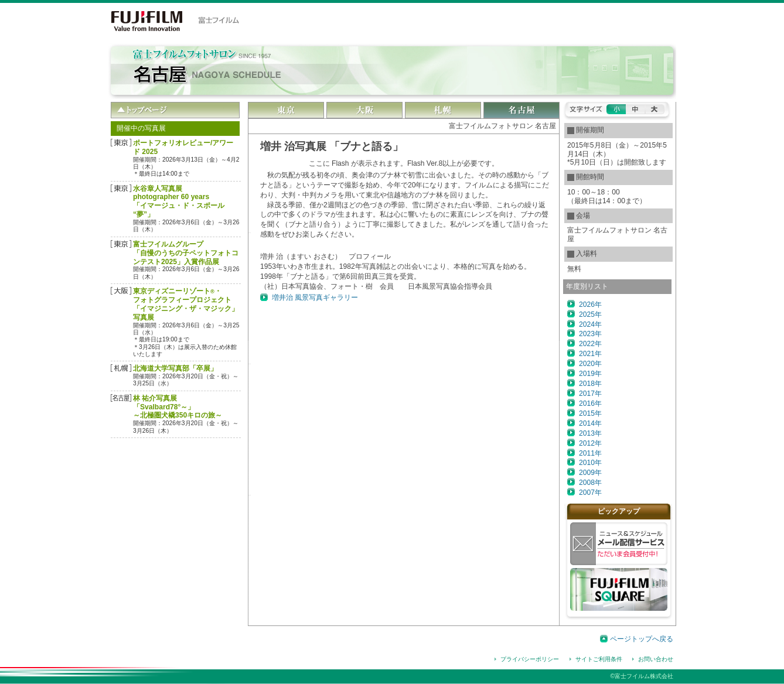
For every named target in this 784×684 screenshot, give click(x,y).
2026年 (590, 305)
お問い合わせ (656, 659)
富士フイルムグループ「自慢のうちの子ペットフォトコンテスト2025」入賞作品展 (186, 253)
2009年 (590, 473)
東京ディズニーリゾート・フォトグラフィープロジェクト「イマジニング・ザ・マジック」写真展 (186, 304)
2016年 (590, 403)
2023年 (590, 334)
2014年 (590, 423)
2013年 (590, 433)
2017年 (590, 394)
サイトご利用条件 (599, 659)
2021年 (590, 354)
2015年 (590, 413)
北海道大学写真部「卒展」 (175, 368)
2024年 (590, 324)
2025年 (590, 314)
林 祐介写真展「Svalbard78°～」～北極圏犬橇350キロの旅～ (178, 407)
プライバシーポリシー (530, 659)
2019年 (590, 374)
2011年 (590, 453)
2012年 (590, 443)
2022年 (590, 344)
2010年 (590, 463)
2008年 (590, 483)
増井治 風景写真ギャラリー (315, 297)
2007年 (590, 493)
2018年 (590, 384)
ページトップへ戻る (642, 639)
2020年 (590, 364)
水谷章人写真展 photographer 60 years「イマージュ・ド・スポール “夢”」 (179, 202)
